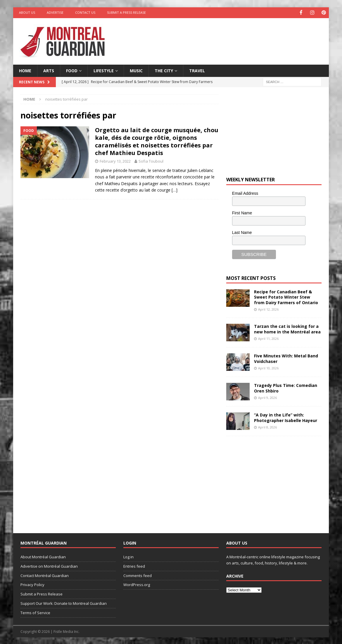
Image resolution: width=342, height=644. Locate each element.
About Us (27, 12)
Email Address (245, 193)
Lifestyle (104, 70)
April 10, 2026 (268, 367)
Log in (128, 557)
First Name (242, 212)
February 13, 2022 (115, 161)
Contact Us (85, 12)
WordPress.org (137, 584)
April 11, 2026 (268, 338)
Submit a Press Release (126, 12)
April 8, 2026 (267, 427)
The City (164, 70)
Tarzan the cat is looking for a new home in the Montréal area (287, 329)
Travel (197, 70)
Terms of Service (35, 612)
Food (72, 70)
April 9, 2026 (267, 397)
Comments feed (138, 575)
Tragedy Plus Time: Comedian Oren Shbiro (286, 388)
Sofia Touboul (151, 161)
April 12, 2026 (268, 309)
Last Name (242, 232)
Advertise (55, 12)
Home (25, 70)
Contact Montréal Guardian (45, 575)
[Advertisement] (227, 37)
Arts (49, 70)
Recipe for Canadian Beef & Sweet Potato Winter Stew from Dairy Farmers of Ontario (286, 297)
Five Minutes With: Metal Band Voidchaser (286, 358)
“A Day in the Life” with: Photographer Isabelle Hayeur (286, 417)
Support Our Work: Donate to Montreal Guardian (64, 603)
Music (136, 70)
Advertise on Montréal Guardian (49, 566)
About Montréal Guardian (43, 557)
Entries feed (134, 566)
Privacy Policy (32, 584)
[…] (175, 190)
